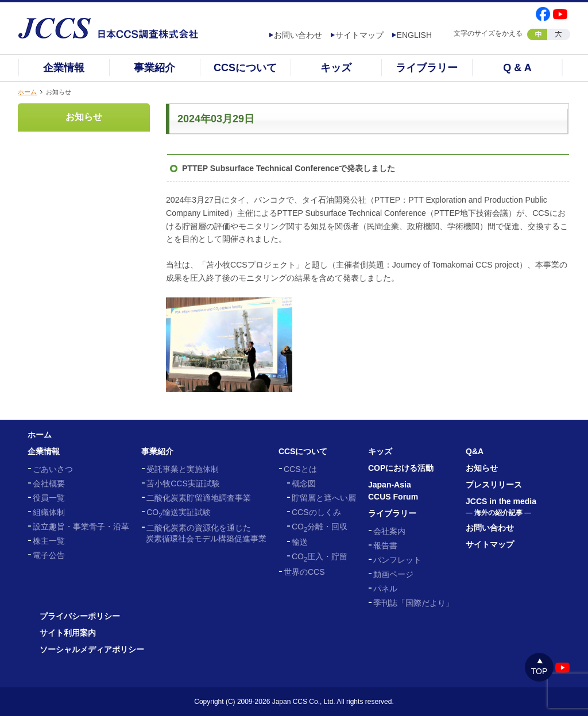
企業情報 (64, 68)
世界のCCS (304, 572)
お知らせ (84, 117)
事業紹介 (154, 68)
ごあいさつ (53, 469)
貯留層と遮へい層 (324, 498)
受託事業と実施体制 (183, 469)
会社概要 (49, 483)
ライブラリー (427, 68)
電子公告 (49, 555)
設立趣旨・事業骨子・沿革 (81, 527)
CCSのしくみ (316, 512)
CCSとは (300, 469)
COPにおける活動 (401, 468)
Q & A (517, 68)
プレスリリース (494, 485)
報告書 (385, 545)
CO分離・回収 (320, 527)
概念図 (304, 483)
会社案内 (389, 531)
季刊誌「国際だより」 (413, 603)
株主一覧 (49, 541)
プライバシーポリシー (80, 616)
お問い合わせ (298, 35)
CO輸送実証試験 (178, 512)
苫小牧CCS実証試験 (183, 483)
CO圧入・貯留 (320, 556)
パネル (385, 589)
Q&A (475, 451)
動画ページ (393, 574)
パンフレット (397, 560)
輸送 (300, 542)
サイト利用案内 (68, 633)
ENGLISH (414, 35)
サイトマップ (359, 35)
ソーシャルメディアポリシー (92, 649)
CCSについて (245, 68)
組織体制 (49, 512)
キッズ (336, 68)
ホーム (27, 92)
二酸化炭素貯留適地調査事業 (199, 498)
